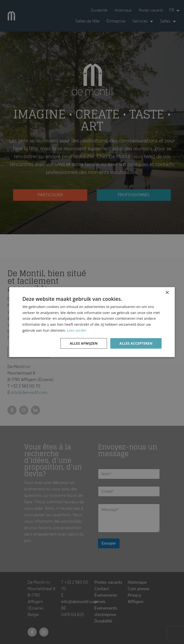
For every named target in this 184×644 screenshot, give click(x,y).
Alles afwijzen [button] (83, 343)
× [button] (167, 293)
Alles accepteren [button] (136, 343)
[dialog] (92, 322)
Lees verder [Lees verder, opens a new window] (77, 330)
